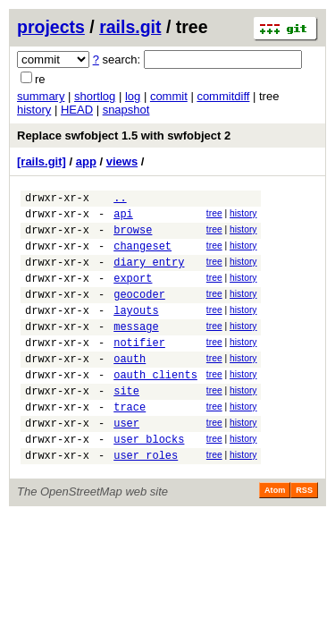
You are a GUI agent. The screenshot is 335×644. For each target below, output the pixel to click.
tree (214, 216)
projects (51, 27)
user (126, 463)
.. (120, 200)
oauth (130, 388)
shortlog (95, 96)
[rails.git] (42, 161)
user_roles (146, 500)
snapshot (126, 110)
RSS (304, 536)
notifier (139, 369)
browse (133, 237)
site (126, 425)
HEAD (77, 110)
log (133, 96)
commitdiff (223, 96)
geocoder (139, 313)
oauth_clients (155, 407)
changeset (142, 256)
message (136, 350)
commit (169, 96)
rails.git (130, 27)
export (133, 294)
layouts (136, 331)
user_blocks (149, 482)
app (86, 161)
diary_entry (149, 275)
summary (41, 96)
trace (130, 444)
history (34, 110)
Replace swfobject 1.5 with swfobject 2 (124, 136)
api (123, 219)
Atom (275, 536)
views (122, 161)
